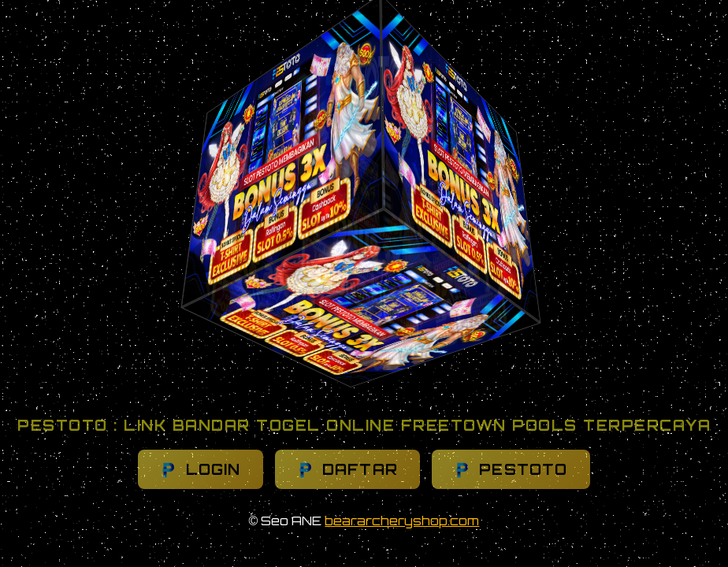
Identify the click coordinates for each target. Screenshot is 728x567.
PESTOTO (511, 470)
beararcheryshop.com (402, 521)
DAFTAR (347, 470)
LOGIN (200, 470)
